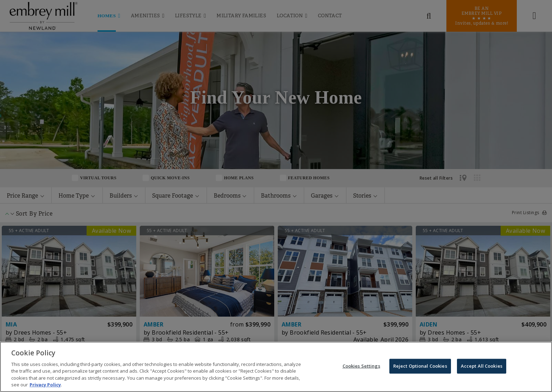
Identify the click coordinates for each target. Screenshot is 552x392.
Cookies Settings (361, 367)
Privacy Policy (45, 386)
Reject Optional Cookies (420, 367)
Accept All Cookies (482, 367)
